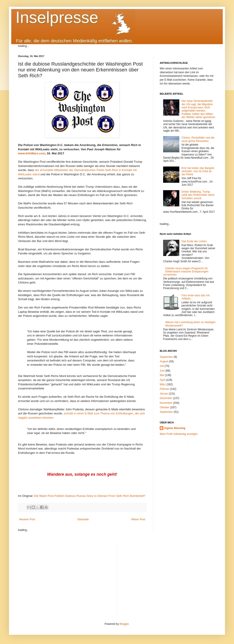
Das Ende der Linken (194, 241)
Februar (164, 389)
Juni (162, 371)
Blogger (124, 624)
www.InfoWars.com (32, 153)
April (162, 380)
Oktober (165, 407)
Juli (162, 366)
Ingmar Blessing (175, 428)
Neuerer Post (27, 519)
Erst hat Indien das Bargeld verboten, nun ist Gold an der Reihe (198, 171)
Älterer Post (138, 519)
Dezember (166, 398)
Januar (164, 394)
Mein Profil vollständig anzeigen (179, 434)
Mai (162, 375)
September (166, 357)
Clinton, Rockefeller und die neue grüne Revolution (198, 139)
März (163, 384)
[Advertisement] (168, 577)
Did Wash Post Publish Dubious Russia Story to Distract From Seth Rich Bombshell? (90, 496)
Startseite (83, 519)
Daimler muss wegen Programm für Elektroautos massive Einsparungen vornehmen (186, 272)
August (164, 361)
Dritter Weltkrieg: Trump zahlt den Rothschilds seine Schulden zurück (198, 195)
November (166, 403)
